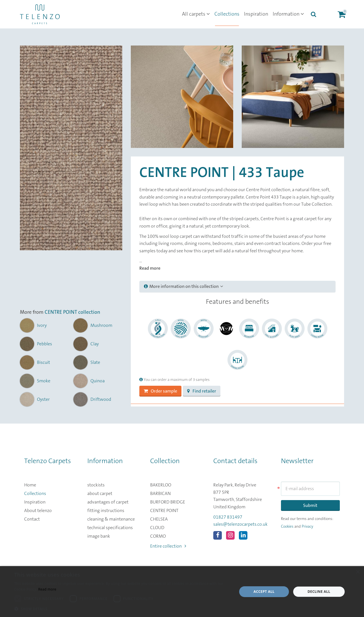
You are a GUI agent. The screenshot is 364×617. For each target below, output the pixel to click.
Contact (32, 519)
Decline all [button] (319, 592)
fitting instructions (106, 511)
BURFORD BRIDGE (168, 502)
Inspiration (256, 14)
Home (30, 485)
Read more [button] (150, 268)
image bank (99, 536)
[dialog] (182, 592)
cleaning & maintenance (111, 519)
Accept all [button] (264, 592)
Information (288, 14)
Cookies (287, 527)
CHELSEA (159, 519)
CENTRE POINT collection (72, 312)
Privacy (307, 527)
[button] (122, 609)
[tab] (237, 287)
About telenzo (38, 511)
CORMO (158, 536)
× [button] (358, 572)
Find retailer (202, 391)
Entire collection (168, 546)
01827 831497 (228, 517)
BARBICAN (160, 494)
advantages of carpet (108, 502)
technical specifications (110, 528)
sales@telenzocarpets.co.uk (240, 524)
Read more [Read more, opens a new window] (47, 589)
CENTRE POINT (164, 511)
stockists (96, 485)
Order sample (160, 391)
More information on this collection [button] (183, 286)
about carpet (100, 494)
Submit (310, 505)
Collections (227, 14)
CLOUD (157, 528)
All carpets (196, 14)
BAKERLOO (161, 485)
